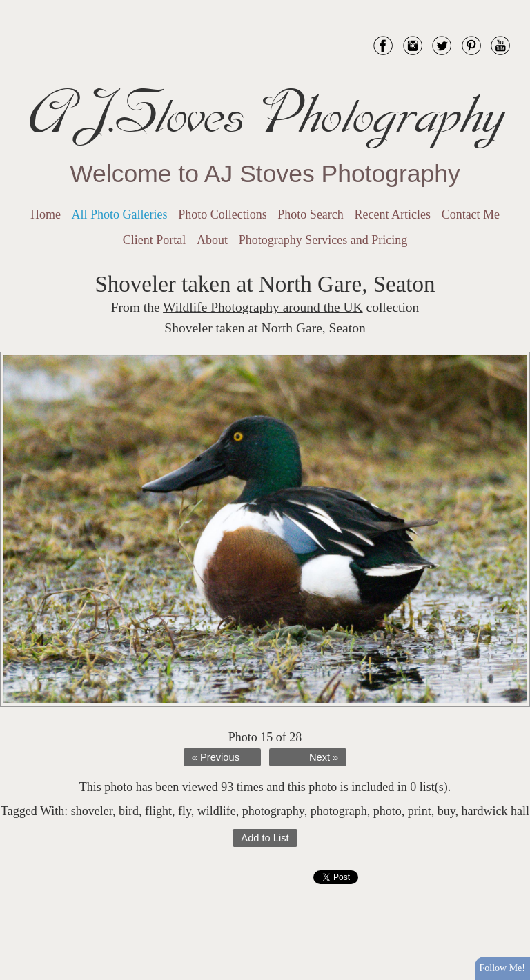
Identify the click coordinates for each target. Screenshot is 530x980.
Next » (324, 757)
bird (129, 811)
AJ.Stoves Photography (265, 114)
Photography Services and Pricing (323, 240)
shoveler (92, 811)
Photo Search (310, 214)
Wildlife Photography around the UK (263, 307)
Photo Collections (223, 214)
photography (273, 811)
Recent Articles (393, 214)
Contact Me (471, 214)
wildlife (217, 811)
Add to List (265, 838)
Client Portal (155, 240)
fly (185, 811)
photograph (339, 811)
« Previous (216, 757)
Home (46, 214)
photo (387, 811)
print (420, 811)
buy (446, 811)
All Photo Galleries (120, 214)
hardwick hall (495, 811)
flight (158, 811)
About (212, 240)
